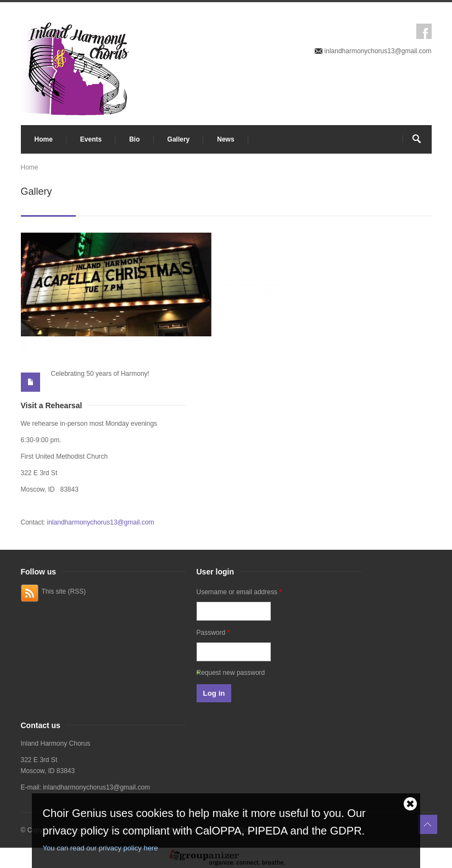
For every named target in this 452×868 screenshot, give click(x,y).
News (225, 139)
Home (44, 139)
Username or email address (239, 592)
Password (213, 632)
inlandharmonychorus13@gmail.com (378, 51)
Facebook (424, 31)
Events (91, 139)
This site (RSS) (64, 591)
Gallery (179, 139)
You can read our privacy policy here (101, 848)
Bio (134, 139)
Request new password (231, 673)
